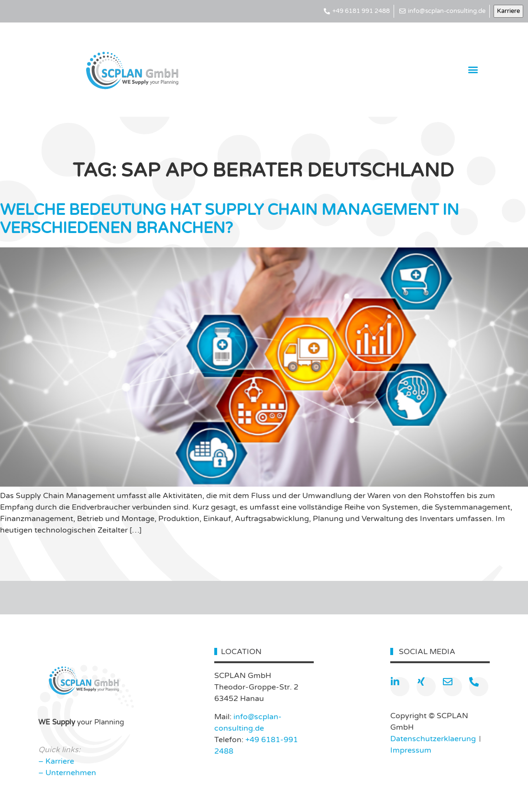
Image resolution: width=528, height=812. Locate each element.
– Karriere (56, 761)
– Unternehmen (67, 773)
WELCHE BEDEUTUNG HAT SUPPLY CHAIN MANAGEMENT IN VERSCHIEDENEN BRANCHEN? (230, 219)
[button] (473, 70)
